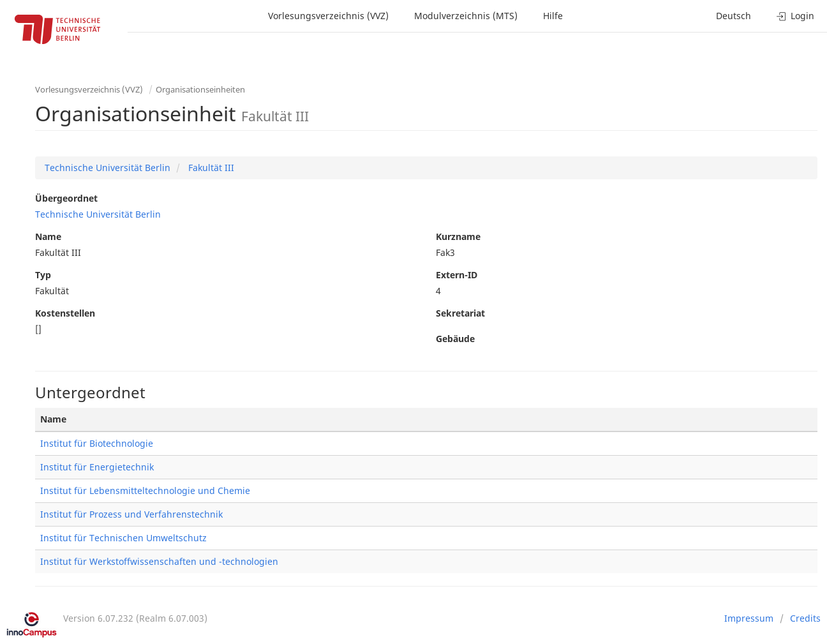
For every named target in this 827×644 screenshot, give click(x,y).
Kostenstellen (65, 313)
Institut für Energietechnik (97, 467)
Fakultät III (210, 168)
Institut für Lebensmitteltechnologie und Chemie (145, 490)
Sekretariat (460, 313)
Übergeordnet (66, 198)
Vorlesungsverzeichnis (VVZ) (328, 16)
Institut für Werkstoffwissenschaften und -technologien (159, 561)
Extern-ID (457, 275)
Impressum (749, 618)
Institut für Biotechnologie (97, 443)
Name (48, 236)
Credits (805, 618)
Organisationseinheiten (200, 89)
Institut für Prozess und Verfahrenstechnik (131, 514)
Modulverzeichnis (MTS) (466, 16)
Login (795, 16)
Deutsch (734, 16)
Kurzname (458, 236)
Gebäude (455, 339)
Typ (43, 275)
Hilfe (553, 16)
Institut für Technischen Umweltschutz (123, 538)
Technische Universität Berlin (108, 168)
